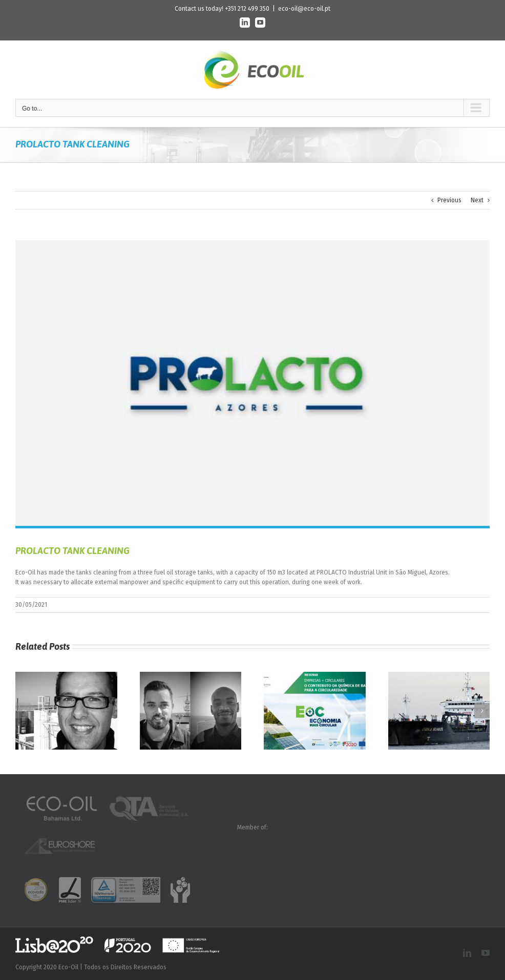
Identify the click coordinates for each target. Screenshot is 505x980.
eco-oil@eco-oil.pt (304, 9)
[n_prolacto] (252, 383)
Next (477, 200)
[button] (23, 711)
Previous (449, 200)
